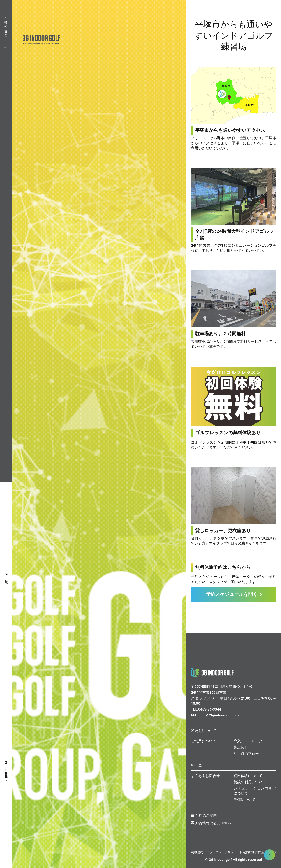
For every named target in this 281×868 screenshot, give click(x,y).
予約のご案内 (206, 816)
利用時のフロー (246, 754)
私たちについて (204, 731)
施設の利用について (250, 782)
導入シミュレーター (250, 741)
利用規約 (197, 852)
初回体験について (248, 776)
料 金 (196, 765)
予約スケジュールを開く (232, 594)
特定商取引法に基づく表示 (258, 852)
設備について (244, 800)
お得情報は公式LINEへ (213, 823)
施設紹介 (241, 747)
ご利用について (204, 741)
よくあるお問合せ (205, 776)
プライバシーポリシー (222, 852)
